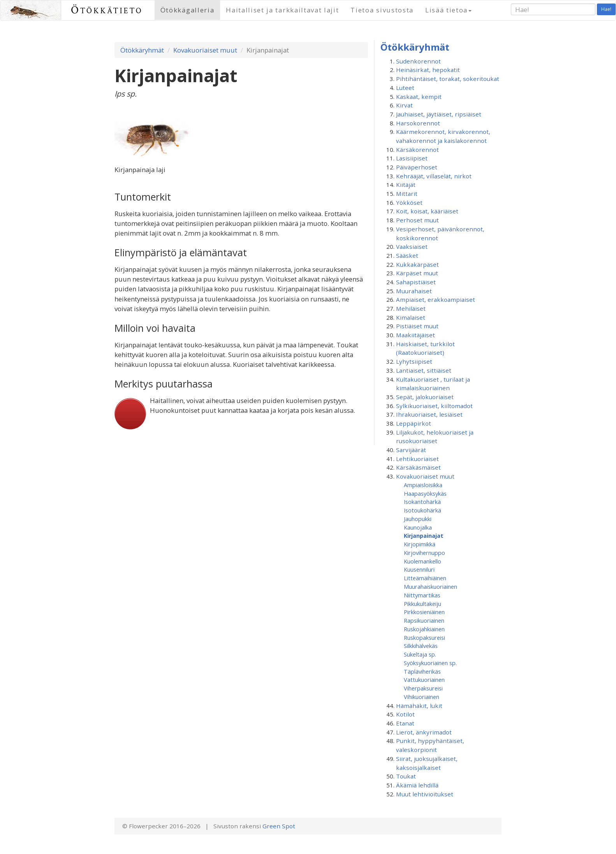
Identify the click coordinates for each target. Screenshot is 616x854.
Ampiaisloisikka (423, 485)
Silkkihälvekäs (421, 646)
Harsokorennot (418, 123)
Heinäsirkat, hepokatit (428, 70)
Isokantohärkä (422, 502)
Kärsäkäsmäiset (418, 467)
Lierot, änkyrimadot (424, 732)
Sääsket (407, 255)
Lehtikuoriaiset (417, 459)
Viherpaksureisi (423, 688)
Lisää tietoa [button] (448, 10)
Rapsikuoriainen (424, 620)
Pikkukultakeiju (422, 604)
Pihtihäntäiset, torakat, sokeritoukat (448, 79)
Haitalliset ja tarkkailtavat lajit (282, 10)
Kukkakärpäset (417, 264)
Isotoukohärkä (422, 510)
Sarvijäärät (411, 450)
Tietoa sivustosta (382, 10)
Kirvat (404, 105)
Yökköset (409, 202)
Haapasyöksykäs (425, 493)
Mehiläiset (411, 308)
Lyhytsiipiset (414, 361)
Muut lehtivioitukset (425, 794)
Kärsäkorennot (417, 150)
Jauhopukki (418, 519)
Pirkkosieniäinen (424, 612)
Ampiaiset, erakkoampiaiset (436, 299)
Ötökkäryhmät (142, 50)
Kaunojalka (418, 527)
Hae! (606, 9)
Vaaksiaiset (412, 247)
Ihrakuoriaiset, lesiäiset (429, 414)
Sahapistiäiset (416, 282)
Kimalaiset (411, 317)
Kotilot (405, 714)
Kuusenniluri (419, 569)
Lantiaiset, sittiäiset (424, 370)
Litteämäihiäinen (425, 578)
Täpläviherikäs (422, 671)
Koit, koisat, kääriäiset (427, 211)
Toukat (406, 776)
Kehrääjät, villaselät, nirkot (434, 176)
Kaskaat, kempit (419, 97)
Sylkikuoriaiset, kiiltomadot (434, 406)
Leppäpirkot (414, 423)
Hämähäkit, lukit (419, 706)
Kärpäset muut (417, 273)
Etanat (405, 723)
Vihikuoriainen (422, 697)
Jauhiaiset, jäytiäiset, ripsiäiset (439, 114)
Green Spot (279, 826)
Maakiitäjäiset (415, 335)
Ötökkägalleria (187, 10)
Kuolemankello (422, 561)
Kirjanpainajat (424, 535)
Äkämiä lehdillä (417, 785)
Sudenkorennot (418, 61)
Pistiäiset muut (417, 326)
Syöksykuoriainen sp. (430, 663)
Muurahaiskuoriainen (430, 586)
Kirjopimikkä (420, 544)
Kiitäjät (406, 185)
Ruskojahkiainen (424, 629)
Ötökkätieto (107, 10)
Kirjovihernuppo (424, 553)
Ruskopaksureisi (424, 637)
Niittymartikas (422, 595)
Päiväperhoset (417, 167)
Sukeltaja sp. (420, 654)
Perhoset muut (417, 220)
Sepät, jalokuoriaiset (425, 397)
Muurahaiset (414, 291)
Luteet (405, 88)
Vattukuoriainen (424, 680)
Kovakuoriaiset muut (205, 50)
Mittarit (407, 194)
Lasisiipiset (412, 158)
